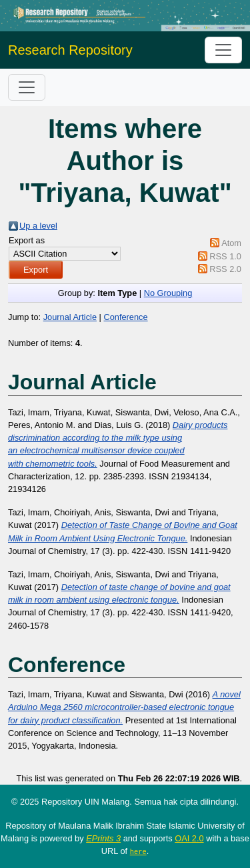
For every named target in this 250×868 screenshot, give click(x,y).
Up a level (38, 226)
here (138, 851)
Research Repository (70, 50)
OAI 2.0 (189, 838)
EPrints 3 (103, 838)
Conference (125, 317)
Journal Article (70, 317)
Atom (231, 243)
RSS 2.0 (225, 269)
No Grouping (168, 293)
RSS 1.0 (225, 256)
